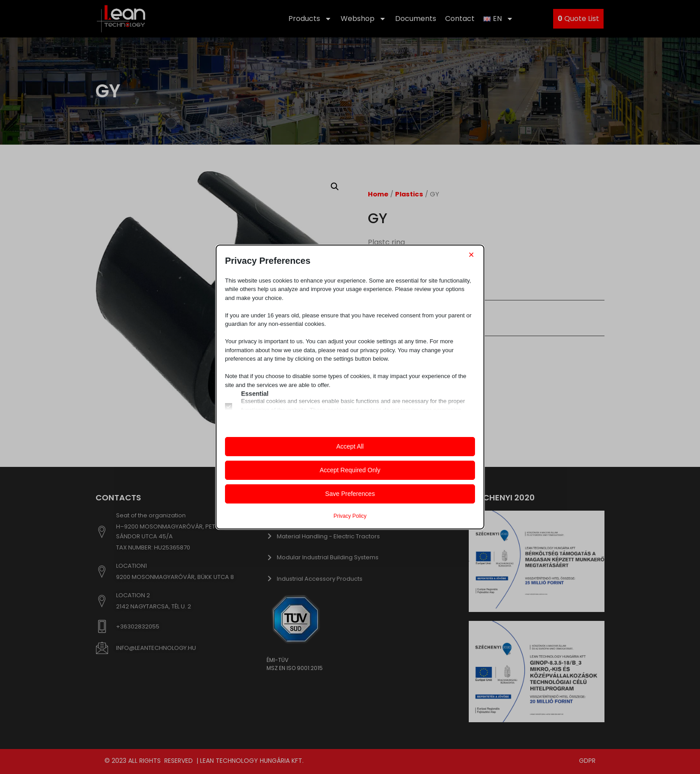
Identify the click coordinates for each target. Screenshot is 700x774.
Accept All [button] (350, 446)
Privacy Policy (350, 516)
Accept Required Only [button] (350, 470)
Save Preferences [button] (350, 494)
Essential (255, 394)
